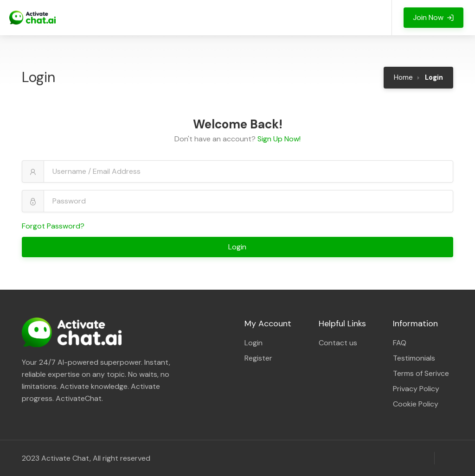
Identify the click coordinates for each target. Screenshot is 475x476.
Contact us (338, 343)
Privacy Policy (416, 389)
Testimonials (414, 358)
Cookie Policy (416, 404)
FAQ (400, 343)
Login (238, 247)
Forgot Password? (53, 226)
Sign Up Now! (279, 139)
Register (258, 358)
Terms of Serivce (421, 373)
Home (403, 77)
